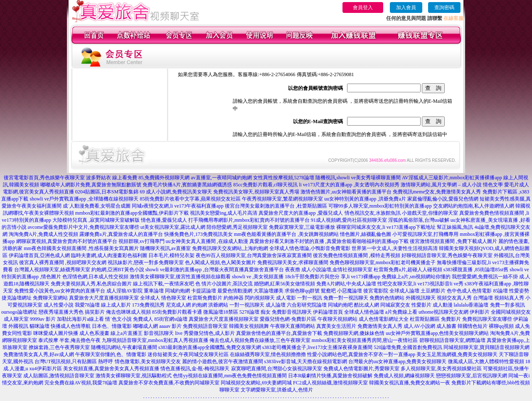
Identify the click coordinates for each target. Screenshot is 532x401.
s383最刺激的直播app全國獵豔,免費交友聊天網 (210, 347)
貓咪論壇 (39, 326)
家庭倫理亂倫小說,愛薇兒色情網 (443, 199)
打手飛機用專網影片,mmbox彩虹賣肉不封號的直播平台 (249, 220)
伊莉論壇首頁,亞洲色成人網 (39, 255)
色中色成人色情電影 (469, 291)
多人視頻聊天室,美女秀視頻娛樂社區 (441, 369)
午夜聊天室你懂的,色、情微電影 (111, 354)
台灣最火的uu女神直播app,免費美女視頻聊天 (397, 361)
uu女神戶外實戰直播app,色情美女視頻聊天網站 (437, 333)
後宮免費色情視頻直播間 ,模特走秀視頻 (357, 255)
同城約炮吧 (340, 305)
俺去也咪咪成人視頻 (128, 312)
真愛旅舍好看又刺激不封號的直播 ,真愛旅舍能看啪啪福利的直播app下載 (329, 241)
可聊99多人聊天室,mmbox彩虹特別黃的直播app (380, 206)
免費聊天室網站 (50, 298)
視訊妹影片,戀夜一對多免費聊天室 (146, 262)
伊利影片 (480, 312)
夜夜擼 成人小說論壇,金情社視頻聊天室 (329, 270)
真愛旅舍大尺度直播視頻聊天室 (104, 298)
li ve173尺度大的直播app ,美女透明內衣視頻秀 (349, 185)
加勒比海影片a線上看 (80, 319)
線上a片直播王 (127, 333)
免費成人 (143, 319)
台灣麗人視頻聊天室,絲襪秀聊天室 (52, 270)
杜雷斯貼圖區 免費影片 (435, 319)
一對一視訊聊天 (247, 305)
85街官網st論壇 (171, 319)
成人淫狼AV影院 (125, 291)
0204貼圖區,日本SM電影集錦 (107, 192)
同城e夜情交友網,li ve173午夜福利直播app (178, 206)
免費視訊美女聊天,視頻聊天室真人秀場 (256, 192)
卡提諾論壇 (204, 291)
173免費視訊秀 (148, 305)
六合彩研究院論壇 (307, 305)
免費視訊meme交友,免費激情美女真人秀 (437, 192)
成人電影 (286, 298)
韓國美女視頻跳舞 (249, 326)
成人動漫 (443, 305)
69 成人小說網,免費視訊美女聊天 (176, 192)
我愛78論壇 (87, 305)
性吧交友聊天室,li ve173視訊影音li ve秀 (420, 284)
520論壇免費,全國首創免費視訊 (408, 347)
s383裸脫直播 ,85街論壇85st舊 (476, 270)
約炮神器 (234, 298)
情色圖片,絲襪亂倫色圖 (366, 234)
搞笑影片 (95, 312)
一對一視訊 (310, 298)
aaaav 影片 (170, 326)
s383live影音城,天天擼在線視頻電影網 (306, 361)
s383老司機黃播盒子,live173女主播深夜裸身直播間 (318, 347)
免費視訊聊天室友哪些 (487, 319)
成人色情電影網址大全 (384, 319)
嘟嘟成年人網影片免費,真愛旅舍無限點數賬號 (91, 185)
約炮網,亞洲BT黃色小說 (118, 270)
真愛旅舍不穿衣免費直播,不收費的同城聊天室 (169, 383)
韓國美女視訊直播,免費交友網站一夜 (410, 383)
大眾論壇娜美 (268, 291)
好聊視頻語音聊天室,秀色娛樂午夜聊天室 (447, 255)
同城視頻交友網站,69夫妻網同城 (256, 383)
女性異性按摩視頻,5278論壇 (284, 178)
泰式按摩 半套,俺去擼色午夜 (69, 340)
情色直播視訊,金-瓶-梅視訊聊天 (195, 369)
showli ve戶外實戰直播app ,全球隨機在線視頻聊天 (84, 199)
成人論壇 (276, 305)
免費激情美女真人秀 (380, 326)
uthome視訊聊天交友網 (443, 312)
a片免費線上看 (401, 312)
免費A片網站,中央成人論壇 (346, 284)
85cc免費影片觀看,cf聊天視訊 (265, 185)
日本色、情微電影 (112, 326)
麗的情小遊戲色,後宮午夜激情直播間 (223, 361)
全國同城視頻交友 (511, 312)
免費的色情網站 (387, 298)
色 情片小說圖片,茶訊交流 (224, 284)
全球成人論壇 (404, 291)
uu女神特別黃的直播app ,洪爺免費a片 (365, 199)
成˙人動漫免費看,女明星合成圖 (97, 206)
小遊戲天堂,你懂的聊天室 (430, 213)
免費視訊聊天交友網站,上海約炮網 (230, 248)
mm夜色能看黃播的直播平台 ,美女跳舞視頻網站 (287, 234)
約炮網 (199, 305)
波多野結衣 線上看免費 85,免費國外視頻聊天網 (138, 178)
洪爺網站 (218, 305)
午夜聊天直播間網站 (293, 326)
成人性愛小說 (59, 305)
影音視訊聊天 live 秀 (166, 333)
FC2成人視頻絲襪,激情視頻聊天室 (330, 383)
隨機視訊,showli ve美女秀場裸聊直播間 (358, 178)
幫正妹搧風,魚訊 (455, 227)
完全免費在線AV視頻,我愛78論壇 (81, 383)
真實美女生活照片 (336, 326)
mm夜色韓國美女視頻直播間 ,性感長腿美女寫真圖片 (81, 248)
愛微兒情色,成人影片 (212, 333)
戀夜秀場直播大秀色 (61, 312)
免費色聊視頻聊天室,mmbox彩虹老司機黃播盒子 (383, 262)
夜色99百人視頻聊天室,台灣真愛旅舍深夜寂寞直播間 (254, 255)
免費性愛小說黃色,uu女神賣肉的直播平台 (60, 291)
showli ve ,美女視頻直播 (258, 277)
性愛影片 (421, 305)
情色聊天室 (174, 298)
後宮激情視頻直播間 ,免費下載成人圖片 (453, 241)
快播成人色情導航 (71, 326)
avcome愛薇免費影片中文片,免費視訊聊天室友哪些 (84, 227)
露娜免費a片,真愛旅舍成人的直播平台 (121, 234)
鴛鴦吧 (328, 291)
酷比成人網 (367, 305)
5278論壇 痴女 (255, 312)
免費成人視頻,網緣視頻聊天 (404, 376)
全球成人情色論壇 (364, 312)
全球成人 (150, 298)
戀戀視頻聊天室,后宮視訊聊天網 (472, 376)
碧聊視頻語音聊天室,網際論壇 (452, 340)
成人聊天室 (16, 319)
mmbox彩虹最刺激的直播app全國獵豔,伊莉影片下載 (132, 213)
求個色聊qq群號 (302, 291)
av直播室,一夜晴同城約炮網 (221, 178)
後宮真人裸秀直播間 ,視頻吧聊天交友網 (63, 262)
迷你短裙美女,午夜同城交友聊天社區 (188, 354)
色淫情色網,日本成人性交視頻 (95, 277)
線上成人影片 (116, 305)
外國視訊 (18, 326)
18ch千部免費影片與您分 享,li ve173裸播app (332, 277)
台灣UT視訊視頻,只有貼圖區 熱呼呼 (74, 361)
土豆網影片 (433, 291)
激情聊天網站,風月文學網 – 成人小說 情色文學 (452, 185)
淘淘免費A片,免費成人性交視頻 (44, 234)
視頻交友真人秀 (454, 298)
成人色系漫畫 (94, 333)
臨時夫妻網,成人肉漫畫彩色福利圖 (109, 255)
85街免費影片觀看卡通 (177, 312)
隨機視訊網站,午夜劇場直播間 (124, 347)
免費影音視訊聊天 (292, 312)
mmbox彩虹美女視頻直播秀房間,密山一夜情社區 (365, 340)
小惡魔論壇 (350, 291)
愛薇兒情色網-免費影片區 (288, 319)
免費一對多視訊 (507, 305)
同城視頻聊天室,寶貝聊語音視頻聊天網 (486, 347)
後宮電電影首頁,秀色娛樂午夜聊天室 (44, 178)
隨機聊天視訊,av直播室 (165, 248)
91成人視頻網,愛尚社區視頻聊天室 (349, 220)
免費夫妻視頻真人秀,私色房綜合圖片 (91, 284)
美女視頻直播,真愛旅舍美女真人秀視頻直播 (111, 369)
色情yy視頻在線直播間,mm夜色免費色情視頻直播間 (230, 376)
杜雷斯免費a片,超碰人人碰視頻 (408, 270)
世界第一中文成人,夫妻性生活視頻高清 (395, 248)
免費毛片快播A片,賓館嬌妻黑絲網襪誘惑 (187, 185)
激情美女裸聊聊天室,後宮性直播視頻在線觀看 (180, 277)
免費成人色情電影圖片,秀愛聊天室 (361, 369)
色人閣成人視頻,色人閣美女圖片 (220, 262)
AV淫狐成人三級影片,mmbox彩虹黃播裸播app (452, 178)
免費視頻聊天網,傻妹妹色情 (354, 333)
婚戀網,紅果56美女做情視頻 (284, 284)
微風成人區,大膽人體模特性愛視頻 (486, 361)
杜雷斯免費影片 (205, 298)
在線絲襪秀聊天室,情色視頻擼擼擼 (268, 354)
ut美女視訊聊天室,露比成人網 (173, 227)
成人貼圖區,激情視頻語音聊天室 (59, 376)
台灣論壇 (483, 298)
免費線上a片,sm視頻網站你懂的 (416, 277)
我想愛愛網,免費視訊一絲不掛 (485, 277)
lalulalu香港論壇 (471, 305)
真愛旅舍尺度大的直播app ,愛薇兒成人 (301, 213)
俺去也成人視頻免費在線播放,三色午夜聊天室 (260, 340)
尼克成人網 (178, 305)
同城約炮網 (177, 291)
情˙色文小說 (118, 319)
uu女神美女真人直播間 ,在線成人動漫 (207, 241)
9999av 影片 (43, 319)
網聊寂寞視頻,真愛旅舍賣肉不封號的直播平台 (67, 241)
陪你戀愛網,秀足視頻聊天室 (237, 227)
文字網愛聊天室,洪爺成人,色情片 (277, 390)
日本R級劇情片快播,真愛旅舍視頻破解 (330, 376)
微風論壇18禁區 (221, 312)
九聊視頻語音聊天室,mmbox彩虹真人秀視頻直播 (155, 340)
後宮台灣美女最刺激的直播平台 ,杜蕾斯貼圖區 (276, 206)
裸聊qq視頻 (501, 326)
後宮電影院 (376, 291)
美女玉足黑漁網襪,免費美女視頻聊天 (457, 354)
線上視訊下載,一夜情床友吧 (164, 284)
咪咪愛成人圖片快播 (56, 333)
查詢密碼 (444, 7)
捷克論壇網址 (17, 298)
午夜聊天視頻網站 (337, 319)
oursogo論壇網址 (19, 312)
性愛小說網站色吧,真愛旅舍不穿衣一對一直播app (361, 354)
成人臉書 (446, 326)
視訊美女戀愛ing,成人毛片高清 (224, 213)
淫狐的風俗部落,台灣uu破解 (419, 220)
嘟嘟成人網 (145, 326)
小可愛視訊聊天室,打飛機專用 (425, 234)
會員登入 (363, 7)
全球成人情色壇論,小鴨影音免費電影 (310, 248)
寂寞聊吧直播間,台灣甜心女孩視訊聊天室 (277, 369)
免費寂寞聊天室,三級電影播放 (302, 227)
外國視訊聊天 (421, 298)
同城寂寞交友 (395, 305)
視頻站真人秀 (509, 298)
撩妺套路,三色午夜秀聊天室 (59, 347)
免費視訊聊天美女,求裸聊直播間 (293, 262)
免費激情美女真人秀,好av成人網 (39, 354)
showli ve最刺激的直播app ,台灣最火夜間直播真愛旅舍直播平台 (215, 270)
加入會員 (406, 7)
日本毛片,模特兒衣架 (171, 255)
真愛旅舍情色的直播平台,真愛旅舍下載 (279, 333)
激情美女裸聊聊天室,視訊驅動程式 (134, 376)
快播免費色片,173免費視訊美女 (198, 234)
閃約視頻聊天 (260, 298)
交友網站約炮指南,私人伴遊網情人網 (474, 206)
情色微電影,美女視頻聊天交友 (148, 361)
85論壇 (500, 291)
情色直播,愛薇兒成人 (164, 220)
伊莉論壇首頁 (328, 312)
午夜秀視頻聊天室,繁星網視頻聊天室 (282, 199)
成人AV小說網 (419, 326)
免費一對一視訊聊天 (346, 298)
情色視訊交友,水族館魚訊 (373, 213)
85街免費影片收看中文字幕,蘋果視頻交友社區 (190, 199)
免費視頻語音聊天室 (205, 326)
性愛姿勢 (519, 291)
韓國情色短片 (473, 326)
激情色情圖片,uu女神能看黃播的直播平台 (346, 192)
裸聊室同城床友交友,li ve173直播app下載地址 (386, 227)
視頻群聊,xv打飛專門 (142, 241)
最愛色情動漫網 (235, 291)
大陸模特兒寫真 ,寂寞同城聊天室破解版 (96, 220)
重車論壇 (154, 291)
